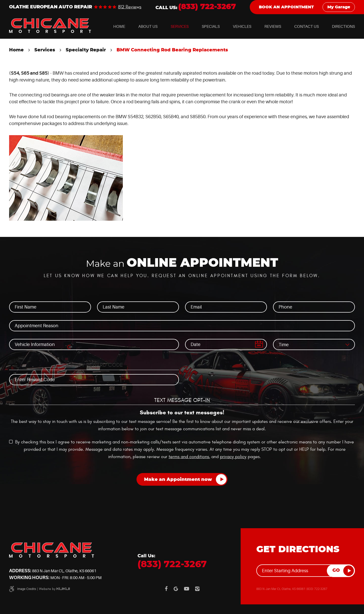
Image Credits (27, 589)
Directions (343, 27)
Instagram (197, 589)
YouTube (187, 589)
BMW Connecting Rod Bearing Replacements (172, 50)
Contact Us (306, 27)
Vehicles (242, 27)
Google (176, 589)
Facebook (166, 589)
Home (119, 27)
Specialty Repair (86, 50)
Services (180, 27)
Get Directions (298, 549)
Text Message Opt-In (182, 400)
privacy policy (233, 457)
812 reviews (130, 7)
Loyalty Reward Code (94, 365)
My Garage (339, 7)
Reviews (273, 27)
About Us (148, 27)
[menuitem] (119, 27)
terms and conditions (189, 457)
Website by (54, 589)
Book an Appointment (286, 7)
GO (336, 570)
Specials (211, 27)
